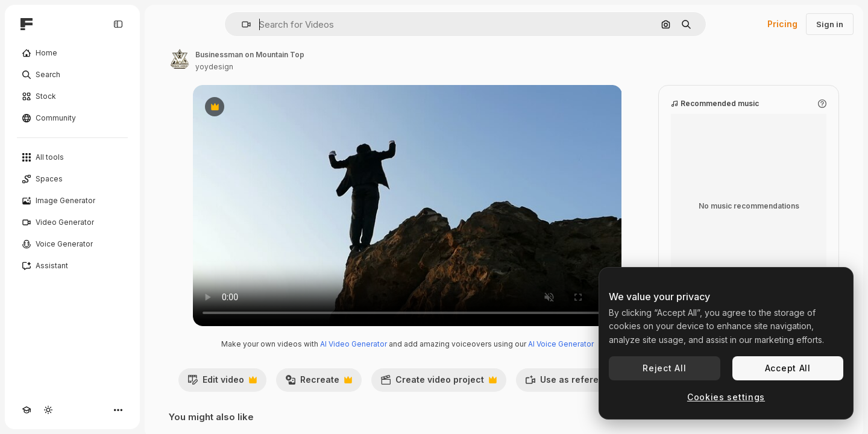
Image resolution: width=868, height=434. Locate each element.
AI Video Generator (354, 344)
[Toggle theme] (48, 410)
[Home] (72, 53)
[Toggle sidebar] (118, 24)
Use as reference (576, 383)
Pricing (782, 24)
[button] (241, 24)
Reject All (664, 368)
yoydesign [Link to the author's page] (214, 67)
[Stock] (72, 96)
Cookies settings (726, 397)
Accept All (788, 368)
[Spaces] (72, 179)
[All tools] (72, 157)
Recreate (319, 383)
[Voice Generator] (72, 244)
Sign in (830, 24)
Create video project (439, 383)
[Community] (72, 118)
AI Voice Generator (561, 344)
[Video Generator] (72, 222)
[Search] (72, 75)
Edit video (222, 383)
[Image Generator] (72, 201)
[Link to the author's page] (180, 59)
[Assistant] (72, 266)
